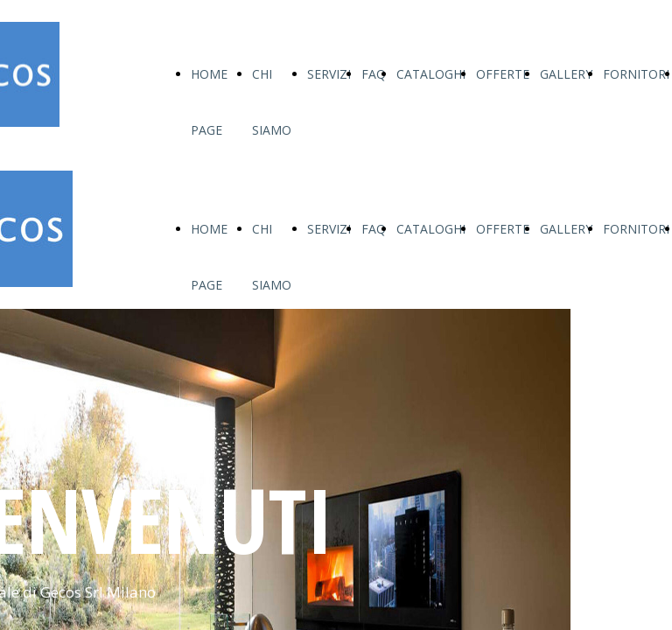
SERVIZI (329, 74)
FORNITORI (636, 74)
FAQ (374, 74)
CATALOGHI (431, 74)
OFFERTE (503, 74)
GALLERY (566, 74)
